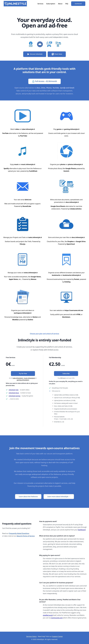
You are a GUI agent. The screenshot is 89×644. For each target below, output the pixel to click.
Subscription (51, 4)
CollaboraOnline (76, 209)
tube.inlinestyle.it (28, 129)
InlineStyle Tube (14, 390)
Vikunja (22, 244)
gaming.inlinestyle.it (72, 129)
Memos (34, 279)
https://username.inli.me (74, 310)
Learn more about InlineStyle (59, 496)
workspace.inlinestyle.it (23, 313)
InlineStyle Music (14, 393)
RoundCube (27, 206)
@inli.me (28, 200)
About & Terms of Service (26, 536)
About (60, 4)
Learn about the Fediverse (28, 496)
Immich (66, 171)
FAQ (67, 4)
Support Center (57, 636)
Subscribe (66, 374)
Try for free (23, 374)
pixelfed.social (48, 615)
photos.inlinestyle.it (75, 164)
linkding (67, 282)
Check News (57, 54)
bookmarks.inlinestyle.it (72, 275)
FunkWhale (33, 171)
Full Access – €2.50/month (44, 81)
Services (40, 4)
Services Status (31, 636)
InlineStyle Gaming (15, 396)
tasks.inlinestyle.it (35, 237)
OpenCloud (71, 244)
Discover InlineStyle (35, 54)
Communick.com (57, 618)
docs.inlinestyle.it (72, 202)
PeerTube (24, 136)
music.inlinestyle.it (28, 164)
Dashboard (78, 4)
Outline (30, 320)
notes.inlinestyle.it (31, 273)
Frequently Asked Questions (19, 533)
